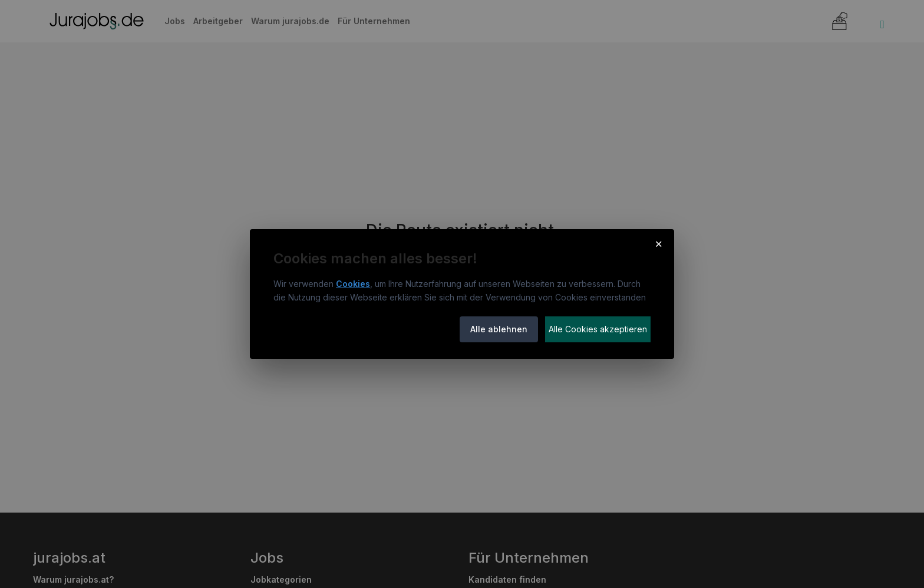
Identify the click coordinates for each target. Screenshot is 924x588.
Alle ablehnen (499, 329)
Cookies (353, 284)
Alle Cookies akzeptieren (598, 329)
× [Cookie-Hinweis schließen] (659, 243)
